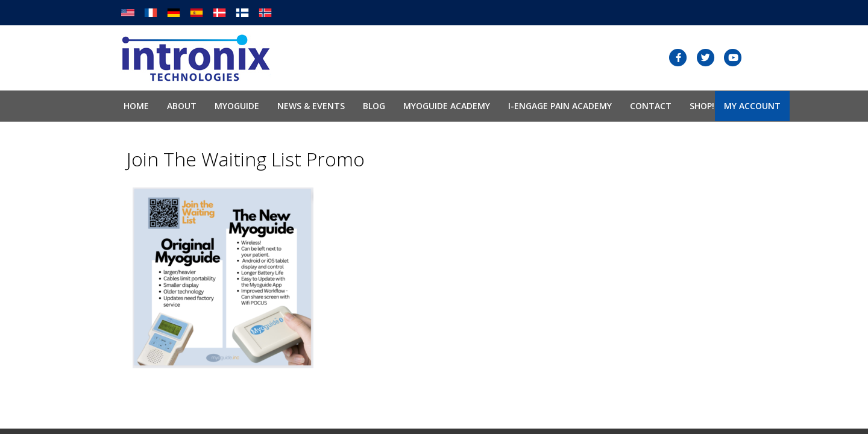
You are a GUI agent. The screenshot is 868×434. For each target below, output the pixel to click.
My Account (752, 106)
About (182, 106)
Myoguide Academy (447, 106)
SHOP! (702, 106)
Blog (374, 106)
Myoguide (237, 106)
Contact (651, 106)
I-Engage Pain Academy (560, 106)
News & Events (311, 106)
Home (136, 106)
